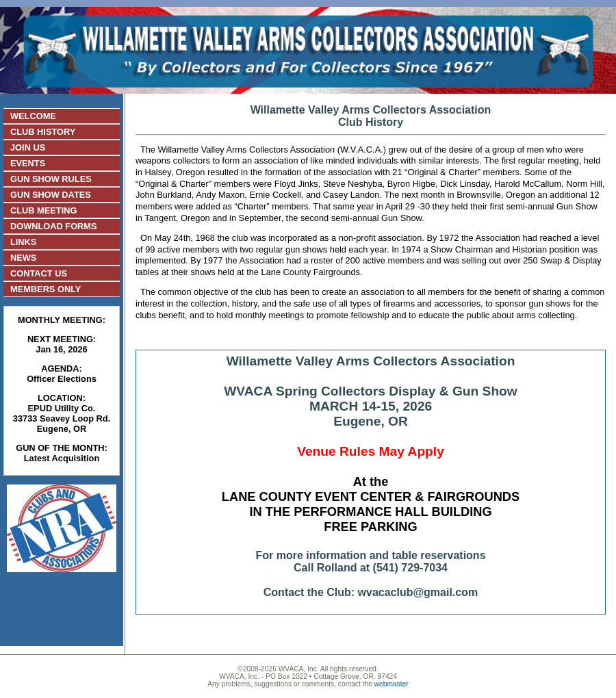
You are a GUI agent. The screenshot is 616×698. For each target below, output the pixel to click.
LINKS (23, 242)
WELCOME (33, 116)
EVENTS (28, 163)
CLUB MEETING (43, 210)
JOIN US (28, 147)
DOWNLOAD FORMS (54, 226)
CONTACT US (39, 273)
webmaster (392, 684)
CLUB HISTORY (43, 132)
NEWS (23, 258)
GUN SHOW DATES (51, 195)
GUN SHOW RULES (51, 179)
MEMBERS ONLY (46, 289)
